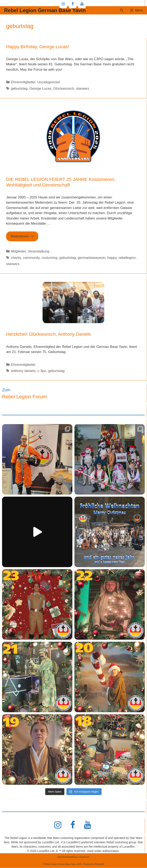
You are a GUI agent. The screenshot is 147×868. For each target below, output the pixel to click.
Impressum (84, 857)
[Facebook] (73, 4)
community (31, 258)
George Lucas (40, 89)
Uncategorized (49, 82)
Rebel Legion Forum (24, 397)
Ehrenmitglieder (23, 82)
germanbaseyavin (92, 258)
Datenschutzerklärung (67, 857)
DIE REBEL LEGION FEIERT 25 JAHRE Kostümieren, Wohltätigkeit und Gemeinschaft (61, 182)
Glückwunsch (64, 89)
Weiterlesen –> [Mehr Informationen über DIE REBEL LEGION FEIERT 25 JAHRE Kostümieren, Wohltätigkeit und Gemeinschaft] (22, 236)
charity (16, 258)
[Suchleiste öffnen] (122, 10)
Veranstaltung (38, 251)
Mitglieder (18, 251)
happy (112, 258)
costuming (49, 258)
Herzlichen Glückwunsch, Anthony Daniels (49, 334)
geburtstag (19, 89)
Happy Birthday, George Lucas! (38, 47)
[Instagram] (63, 4)
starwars (83, 89)
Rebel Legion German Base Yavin (45, 10)
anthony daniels (23, 371)
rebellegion (127, 258)
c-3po (42, 371)
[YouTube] (82, 4)
